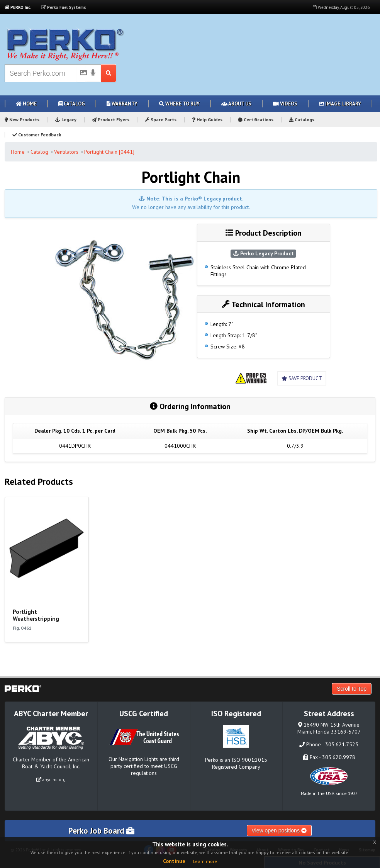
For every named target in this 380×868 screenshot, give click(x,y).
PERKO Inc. (18, 7)
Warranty (122, 104)
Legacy (66, 120)
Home (26, 104)
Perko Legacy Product (264, 253)
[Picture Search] (81, 74)
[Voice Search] (93, 73)
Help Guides (207, 120)
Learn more (205, 861)
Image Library (340, 104)
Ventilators (66, 152)
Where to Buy (179, 104)
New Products (22, 120)
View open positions (279, 831)
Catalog (72, 104)
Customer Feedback (37, 135)
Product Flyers (111, 120)
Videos (285, 104)
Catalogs (302, 120)
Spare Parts (161, 120)
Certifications (256, 120)
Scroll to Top (352, 689)
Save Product (302, 378)
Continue (174, 861)
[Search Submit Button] (109, 73)
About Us (236, 104)
